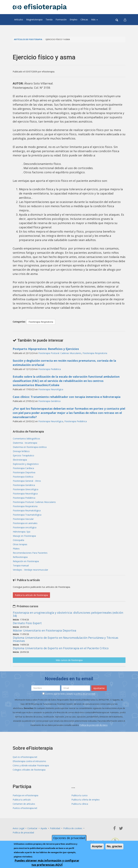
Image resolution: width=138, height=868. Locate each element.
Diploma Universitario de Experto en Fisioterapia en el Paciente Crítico (61, 648)
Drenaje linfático (21, 451)
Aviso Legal (18, 828)
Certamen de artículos (24, 804)
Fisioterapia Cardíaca (23, 468)
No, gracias (114, 846)
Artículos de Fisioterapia (28, 39)
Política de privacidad (23, 833)
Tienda (49, 20)
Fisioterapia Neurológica (51, 389)
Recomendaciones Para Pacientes (30, 553)
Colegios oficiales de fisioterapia (29, 770)
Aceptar (97, 846)
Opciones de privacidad (69, 838)
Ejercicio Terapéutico (23, 455)
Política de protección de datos (94, 725)
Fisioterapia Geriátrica (49, 401)
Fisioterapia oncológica (25, 527)
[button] (125, 20)
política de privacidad (85, 694)
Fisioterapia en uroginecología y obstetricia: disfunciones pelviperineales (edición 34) (68, 614)
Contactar (32, 828)
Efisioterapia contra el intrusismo (29, 761)
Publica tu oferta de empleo (86, 800)
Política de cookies (73, 828)
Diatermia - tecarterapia (25, 443)
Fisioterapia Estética (23, 477)
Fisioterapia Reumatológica (27, 510)
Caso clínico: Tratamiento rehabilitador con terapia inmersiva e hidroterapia (67, 397)
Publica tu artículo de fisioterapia (31, 595)
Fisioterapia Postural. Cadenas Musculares (60, 353)
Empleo (74, 20)
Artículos (19, 20)
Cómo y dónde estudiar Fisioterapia (31, 765)
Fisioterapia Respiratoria (41, 322)
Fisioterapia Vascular (23, 519)
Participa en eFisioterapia (25, 795)
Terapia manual (21, 565)
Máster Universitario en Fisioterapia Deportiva (44, 630)
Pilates (16, 549)
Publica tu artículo (22, 800)
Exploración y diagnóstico (26, 464)
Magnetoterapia (34, 20)
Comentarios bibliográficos (26, 439)
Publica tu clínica (80, 804)
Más (94, 20)
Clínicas (84, 20)
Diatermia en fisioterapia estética (30, 447)
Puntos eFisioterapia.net (25, 808)
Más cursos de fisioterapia (69, 660)
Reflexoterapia (20, 557)
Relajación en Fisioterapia (26, 561)
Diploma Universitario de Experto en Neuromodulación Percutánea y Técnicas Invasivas (66, 639)
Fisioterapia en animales (25, 523)
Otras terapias (20, 544)
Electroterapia (20, 460)
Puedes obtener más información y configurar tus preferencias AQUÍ (47, 863)
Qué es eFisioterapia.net (25, 757)
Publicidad (55, 828)
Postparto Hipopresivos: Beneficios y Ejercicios (46, 349)
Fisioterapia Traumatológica (27, 515)
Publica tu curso (79, 795)
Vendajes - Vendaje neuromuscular (30, 570)
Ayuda (44, 828)
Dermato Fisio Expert (27, 623)
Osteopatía (18, 540)
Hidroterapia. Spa (22, 532)
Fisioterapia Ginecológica (26, 489)
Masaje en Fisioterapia (24, 536)
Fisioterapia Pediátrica (50, 369)
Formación (61, 20)
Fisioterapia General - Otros (27, 481)
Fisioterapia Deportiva (24, 472)
